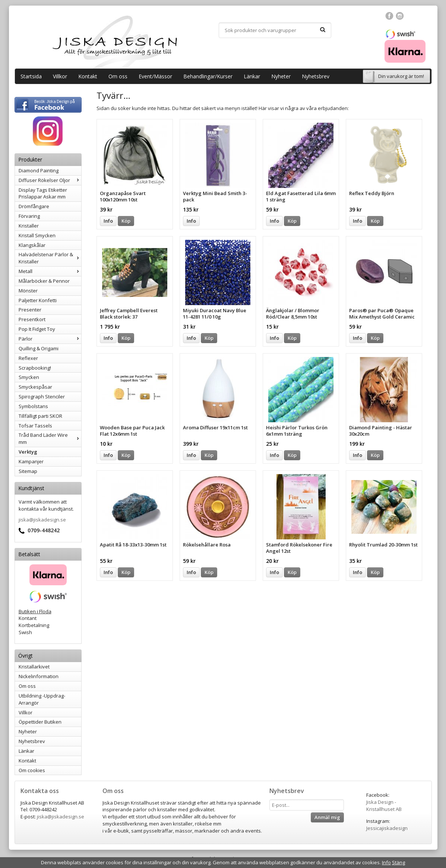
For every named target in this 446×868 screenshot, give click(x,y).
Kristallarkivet (34, 667)
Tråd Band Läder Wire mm (50, 438)
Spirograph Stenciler (42, 397)
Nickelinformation (39, 676)
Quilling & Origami (39, 348)
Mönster (28, 291)
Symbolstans (33, 406)
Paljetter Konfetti (38, 300)
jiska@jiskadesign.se (42, 520)
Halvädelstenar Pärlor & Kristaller (50, 258)
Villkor (60, 76)
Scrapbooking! (35, 368)
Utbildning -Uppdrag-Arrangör (42, 699)
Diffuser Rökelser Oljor (50, 180)
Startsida (31, 76)
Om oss (118, 76)
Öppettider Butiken (40, 722)
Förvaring (29, 216)
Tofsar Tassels (35, 426)
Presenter (30, 310)
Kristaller (29, 226)
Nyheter (281, 76)
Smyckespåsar (35, 387)
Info (108, 221)
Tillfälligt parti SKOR (40, 416)
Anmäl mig (327, 817)
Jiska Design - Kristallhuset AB (384, 806)
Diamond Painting (39, 170)
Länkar (252, 76)
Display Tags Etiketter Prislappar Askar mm (43, 193)
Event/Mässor (155, 76)
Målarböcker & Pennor (44, 281)
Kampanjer (31, 461)
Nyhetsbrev (316, 76)
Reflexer (28, 358)
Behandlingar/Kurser (208, 76)
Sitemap (28, 471)
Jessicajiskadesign (387, 828)
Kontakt (88, 76)
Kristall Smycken (37, 235)
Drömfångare (34, 206)
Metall (50, 271)
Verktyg (28, 452)
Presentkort (32, 319)
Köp (126, 221)
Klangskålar (32, 245)
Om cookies (32, 770)
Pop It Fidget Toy (37, 329)
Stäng (398, 862)
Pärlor (50, 339)
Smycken (29, 377)
